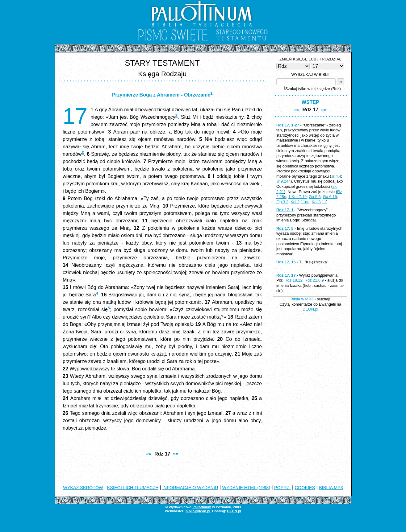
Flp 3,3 (282, 202)
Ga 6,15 (330, 197)
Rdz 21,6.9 (314, 280)
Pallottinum (202, 507)
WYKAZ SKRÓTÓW (83, 488)
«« (149, 454)
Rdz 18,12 (293, 280)
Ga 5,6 (315, 197)
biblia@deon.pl (198, 511)
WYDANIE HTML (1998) (246, 488)
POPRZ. (283, 488)
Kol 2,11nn (300, 202)
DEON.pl (310, 309)
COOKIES (305, 488)
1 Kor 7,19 (297, 197)
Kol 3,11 (319, 202)
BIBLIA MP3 (331, 488)
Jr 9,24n (283, 181)
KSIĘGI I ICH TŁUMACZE (133, 488)
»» (176, 454)
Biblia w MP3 (302, 299)
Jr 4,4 (336, 176)
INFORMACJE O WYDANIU (190, 488)
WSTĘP (310, 102)
